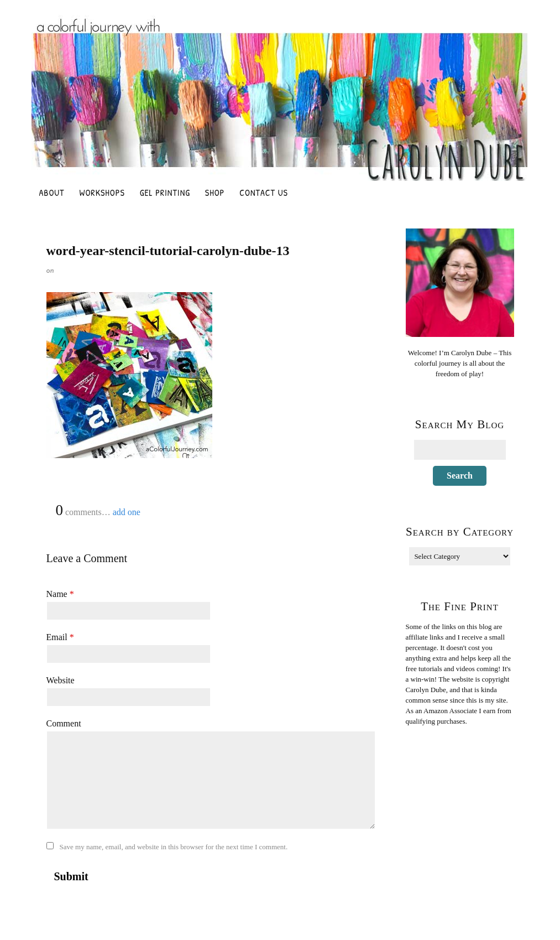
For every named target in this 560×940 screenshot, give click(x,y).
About (52, 193)
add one (127, 512)
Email (60, 637)
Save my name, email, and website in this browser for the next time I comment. (174, 847)
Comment (64, 723)
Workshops (102, 193)
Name (60, 594)
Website (61, 680)
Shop (215, 193)
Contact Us (264, 193)
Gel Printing (165, 193)
